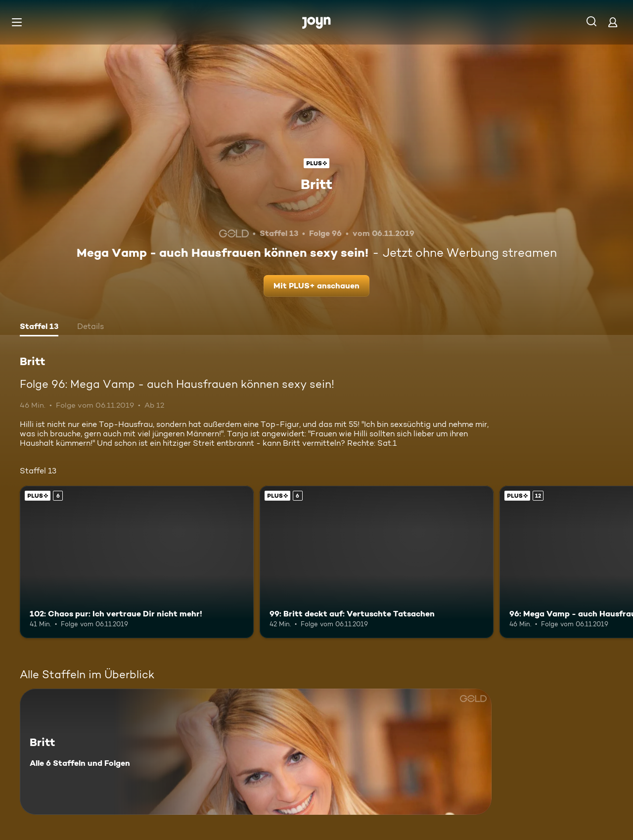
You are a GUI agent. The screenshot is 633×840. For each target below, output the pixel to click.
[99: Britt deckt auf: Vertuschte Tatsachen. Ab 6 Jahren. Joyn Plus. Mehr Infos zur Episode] (377, 562)
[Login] (613, 22)
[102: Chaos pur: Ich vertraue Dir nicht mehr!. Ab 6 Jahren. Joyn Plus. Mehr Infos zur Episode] (137, 562)
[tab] (39, 327)
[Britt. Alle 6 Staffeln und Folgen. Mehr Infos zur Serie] (256, 752)
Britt (316, 184)
